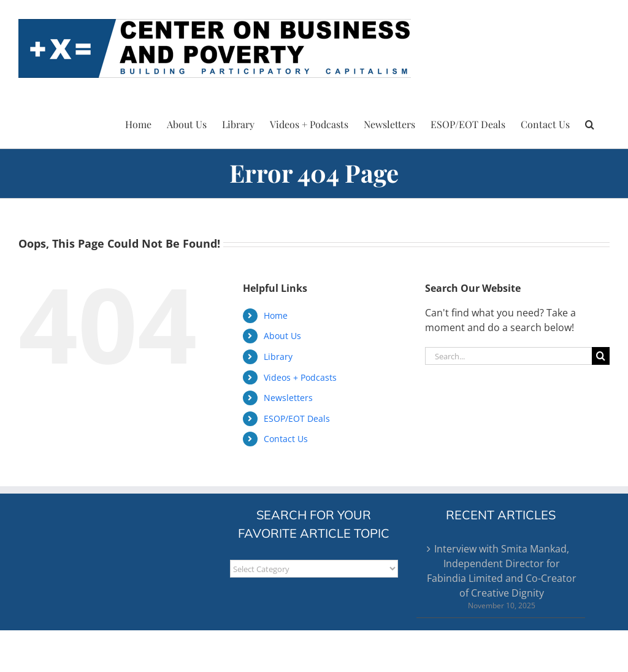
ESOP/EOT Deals (297, 418)
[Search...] (508, 356)
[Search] (601, 356)
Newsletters (288, 398)
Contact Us (286, 439)
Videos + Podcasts (300, 377)
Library (278, 357)
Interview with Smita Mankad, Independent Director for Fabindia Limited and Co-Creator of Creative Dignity (502, 571)
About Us (282, 336)
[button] (590, 123)
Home (276, 315)
